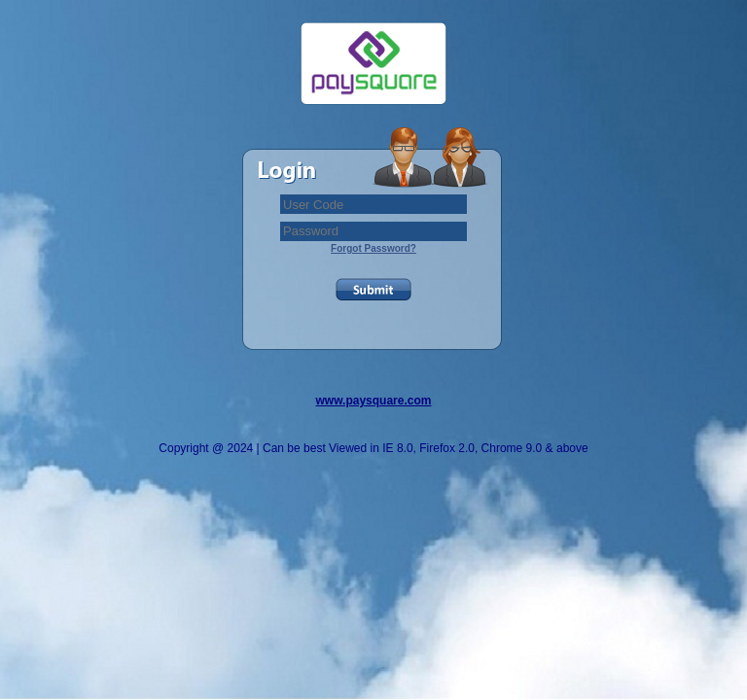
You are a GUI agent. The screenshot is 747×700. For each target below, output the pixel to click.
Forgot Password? (373, 248)
